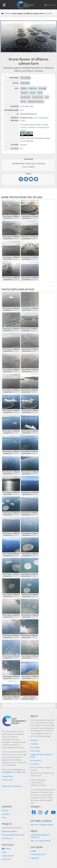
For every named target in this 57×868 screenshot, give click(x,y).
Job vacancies (36, 760)
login (33, 163)
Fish (47, 97)
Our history (35, 747)
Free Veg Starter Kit (38, 854)
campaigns (18, 769)
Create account (8, 856)
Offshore (24, 93)
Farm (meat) (25, 78)
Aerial (40, 93)
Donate (5, 810)
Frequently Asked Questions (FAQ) (42, 756)
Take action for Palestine (12, 786)
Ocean (23, 101)
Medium (26, 167)
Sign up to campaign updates (42, 825)
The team (34, 744)
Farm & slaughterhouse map (13, 835)
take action (22, 772)
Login (4, 852)
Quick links (6, 859)
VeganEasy (35, 858)
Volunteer (6, 814)
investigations (7, 772)
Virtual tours (7, 838)
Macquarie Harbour (36, 101)
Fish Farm (33, 88)
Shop (4, 817)
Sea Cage (42, 88)
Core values (35, 751)
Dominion (12, 828)
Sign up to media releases (41, 841)
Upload (6, 849)
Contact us (35, 764)
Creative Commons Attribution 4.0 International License (35, 127)
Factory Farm (38, 97)
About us (34, 740)
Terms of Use (7, 780)
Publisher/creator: (27, 118)
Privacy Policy (7, 776)
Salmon (24, 88)
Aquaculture (26, 97)
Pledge (33, 851)
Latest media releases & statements (40, 836)
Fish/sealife (25, 83)
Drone (33, 93)
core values (11, 765)
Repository (10, 831)
